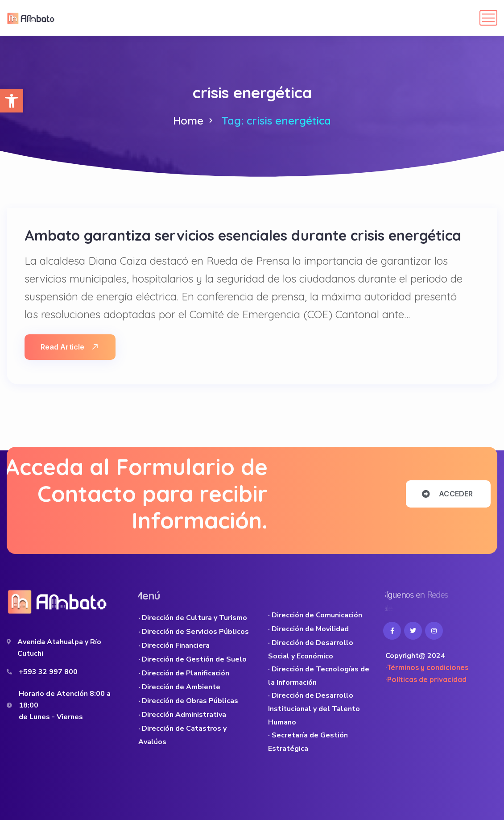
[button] (12, 101)
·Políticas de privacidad (426, 679)
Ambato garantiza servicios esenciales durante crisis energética (243, 235)
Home (188, 121)
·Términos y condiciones (427, 667)
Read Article (69, 347)
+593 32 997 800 (48, 672)
